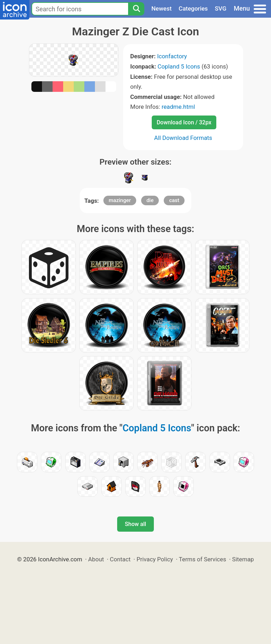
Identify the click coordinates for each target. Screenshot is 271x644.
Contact (120, 559)
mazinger (120, 200)
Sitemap (243, 559)
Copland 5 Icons (179, 66)
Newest (161, 8)
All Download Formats (183, 138)
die (150, 200)
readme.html (178, 107)
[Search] (136, 9)
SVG (221, 8)
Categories (193, 8)
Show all (135, 524)
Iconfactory (172, 56)
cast (174, 200)
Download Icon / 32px (184, 122)
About (96, 559)
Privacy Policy (155, 559)
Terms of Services (203, 559)
